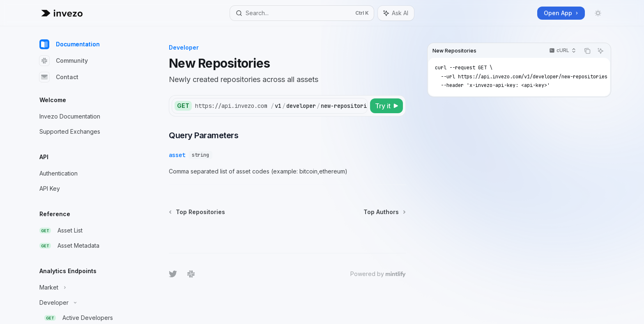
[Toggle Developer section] (85, 303)
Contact (59, 77)
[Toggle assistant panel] (396, 13)
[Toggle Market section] (85, 287)
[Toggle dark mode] (598, 13)
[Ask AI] (600, 51)
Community (64, 61)
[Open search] (302, 13)
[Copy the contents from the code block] (587, 51)
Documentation (70, 44)
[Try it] (386, 106)
